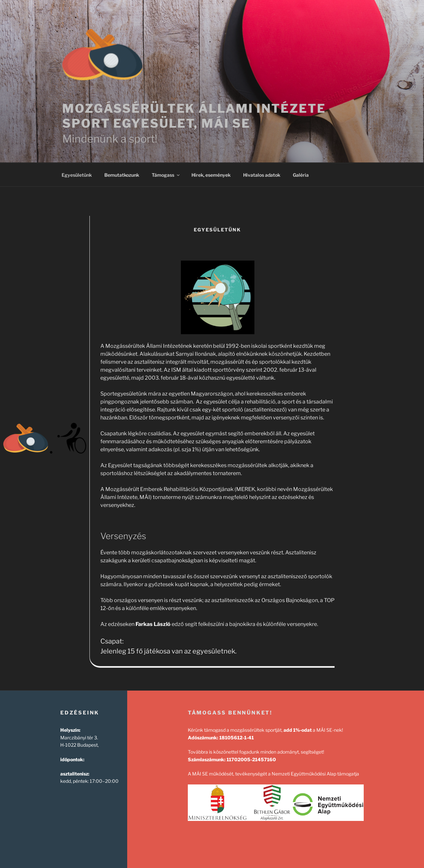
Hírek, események (211, 175)
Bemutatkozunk (122, 175)
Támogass (166, 175)
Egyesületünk (77, 175)
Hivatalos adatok (262, 175)
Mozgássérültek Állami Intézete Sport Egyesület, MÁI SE (194, 116)
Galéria (301, 175)
